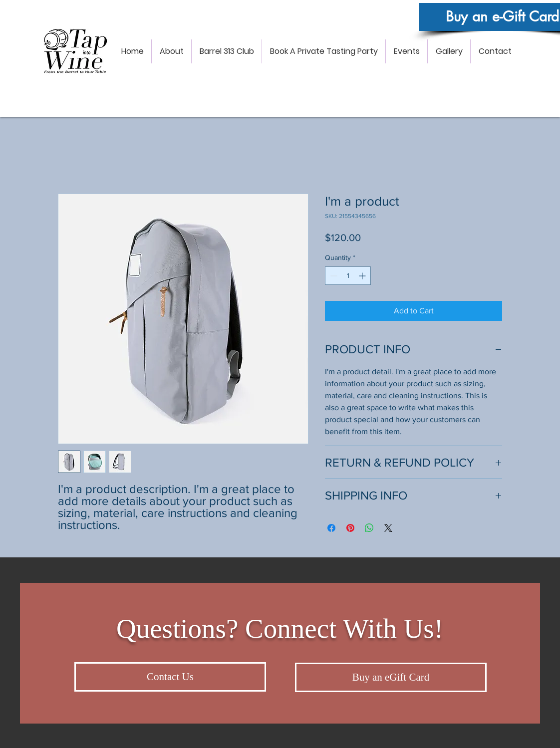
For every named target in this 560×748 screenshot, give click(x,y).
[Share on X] (388, 528)
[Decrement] (333, 276)
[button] (171, 51)
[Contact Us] (170, 677)
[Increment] (363, 276)
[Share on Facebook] (331, 528)
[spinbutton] (348, 276)
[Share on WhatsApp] (369, 528)
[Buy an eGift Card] (391, 677)
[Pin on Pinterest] (350, 528)
